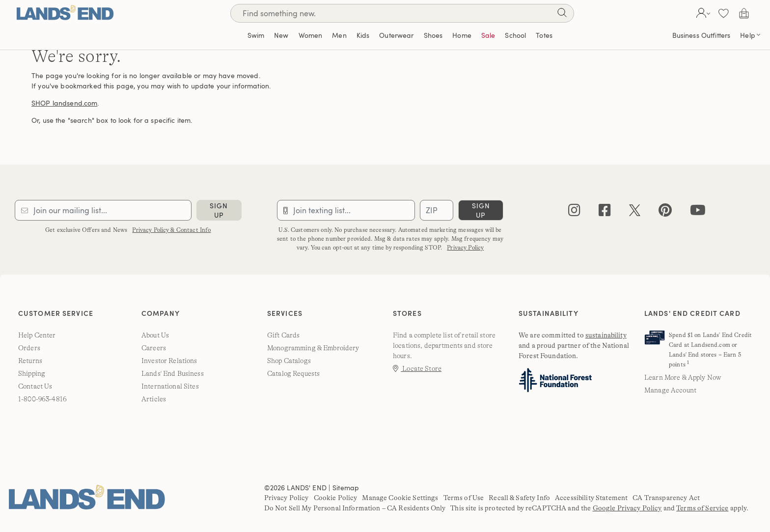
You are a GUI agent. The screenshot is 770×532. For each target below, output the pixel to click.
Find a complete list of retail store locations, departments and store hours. (444, 345)
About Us (155, 335)
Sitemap (346, 488)
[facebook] (605, 212)
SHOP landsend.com (64, 103)
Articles (154, 399)
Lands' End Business (173, 373)
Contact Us (35, 386)
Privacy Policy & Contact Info (171, 230)
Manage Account (670, 390)
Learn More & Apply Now (683, 377)
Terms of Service (702, 508)
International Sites (170, 386)
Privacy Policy (465, 248)
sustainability (606, 335)
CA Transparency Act (666, 498)
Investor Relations (169, 361)
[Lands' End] (65, 13)
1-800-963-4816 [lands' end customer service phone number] (42, 399)
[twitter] (635, 212)
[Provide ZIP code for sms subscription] (437, 210)
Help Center (37, 335)
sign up (219, 210)
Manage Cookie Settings (400, 498)
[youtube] (698, 212)
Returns (30, 361)
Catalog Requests (293, 373)
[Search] (562, 14)
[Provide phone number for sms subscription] (346, 210)
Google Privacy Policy (627, 508)
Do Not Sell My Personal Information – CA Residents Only (355, 508)
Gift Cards (283, 335)
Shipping (32, 373)
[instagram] (574, 212)
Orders (29, 348)
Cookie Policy (336, 498)
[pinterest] (665, 212)
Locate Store (417, 368)
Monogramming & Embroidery (313, 348)
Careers (154, 348)
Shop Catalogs (289, 361)
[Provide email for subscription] (103, 210)
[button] (702, 13)
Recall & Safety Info (519, 498)
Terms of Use (464, 498)
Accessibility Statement (591, 498)
